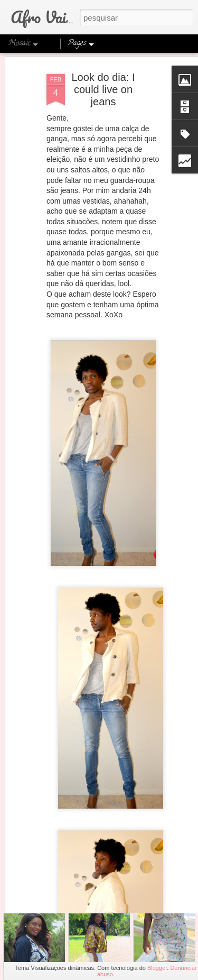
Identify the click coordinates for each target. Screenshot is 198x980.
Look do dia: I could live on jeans (103, 66)
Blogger (157, 968)
